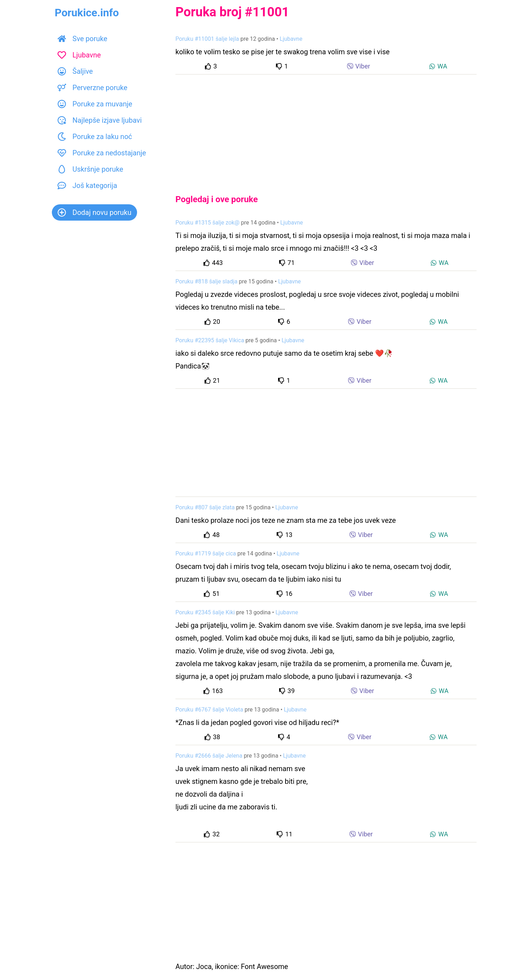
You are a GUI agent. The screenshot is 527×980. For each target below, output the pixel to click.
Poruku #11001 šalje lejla (207, 39)
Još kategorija (87, 186)
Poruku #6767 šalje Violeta (209, 710)
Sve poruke (82, 39)
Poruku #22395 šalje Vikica (210, 340)
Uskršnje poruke (90, 169)
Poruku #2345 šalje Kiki (205, 612)
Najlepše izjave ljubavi (100, 120)
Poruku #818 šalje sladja (207, 281)
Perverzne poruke (93, 88)
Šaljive (75, 71)
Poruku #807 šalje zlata (205, 507)
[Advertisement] (326, 128)
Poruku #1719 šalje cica (206, 553)
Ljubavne (79, 55)
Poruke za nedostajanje (102, 153)
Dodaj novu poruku (94, 212)
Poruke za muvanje (95, 104)
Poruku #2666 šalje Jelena (209, 756)
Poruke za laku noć (95, 137)
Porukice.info (87, 13)
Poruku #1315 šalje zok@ (208, 223)
